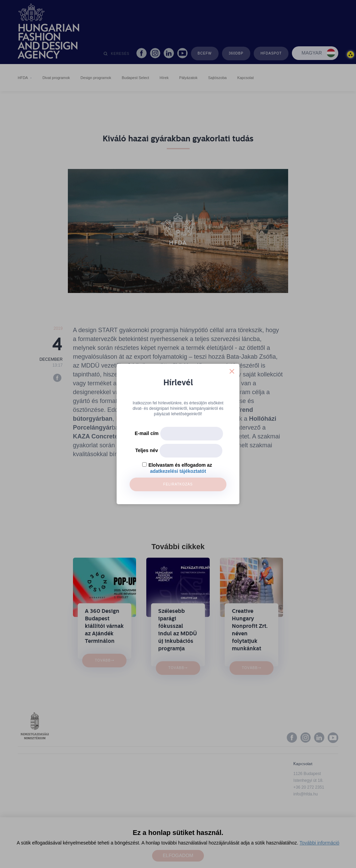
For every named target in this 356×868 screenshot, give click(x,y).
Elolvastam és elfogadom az (180, 465)
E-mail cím (147, 433)
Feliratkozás (178, 484)
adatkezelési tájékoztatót (178, 471)
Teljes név (147, 450)
